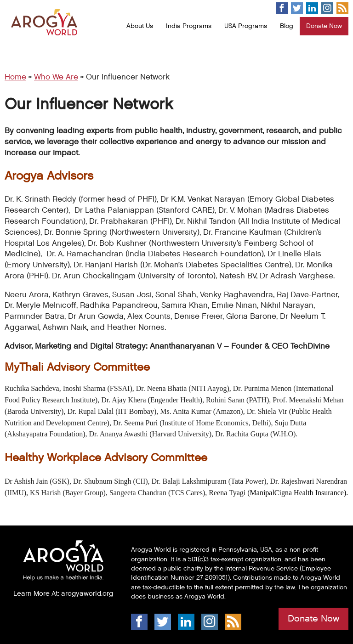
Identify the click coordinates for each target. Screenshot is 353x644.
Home (15, 77)
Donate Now (324, 26)
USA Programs (246, 26)
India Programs (189, 26)
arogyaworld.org (87, 593)
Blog (287, 26)
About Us (140, 26)
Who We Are (56, 77)
